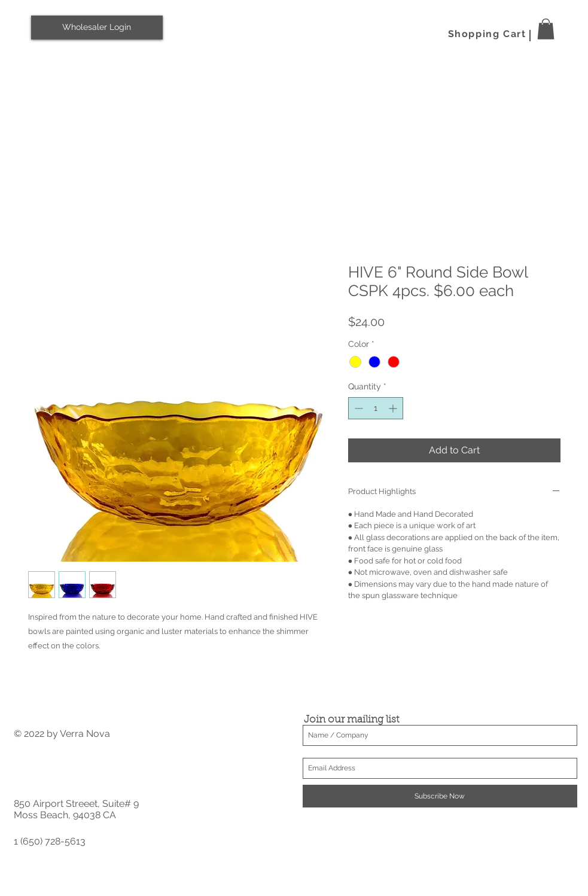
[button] (546, 29)
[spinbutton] (376, 408)
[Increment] (394, 408)
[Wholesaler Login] (97, 28)
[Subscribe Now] (440, 796)
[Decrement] (357, 408)
